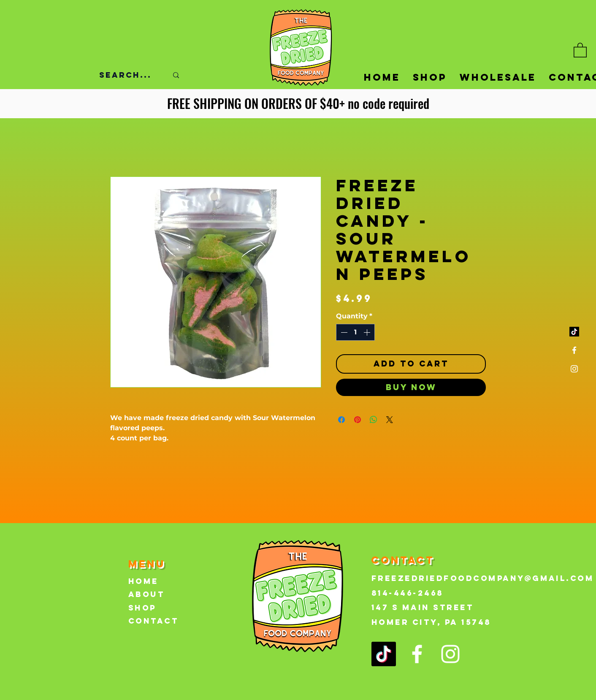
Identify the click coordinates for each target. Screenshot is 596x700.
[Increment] (368, 332)
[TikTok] (574, 332)
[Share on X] (390, 420)
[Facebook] (574, 350)
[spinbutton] (355, 332)
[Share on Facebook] (341, 420)
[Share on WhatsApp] (374, 420)
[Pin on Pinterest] (358, 420)
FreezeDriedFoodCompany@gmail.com (483, 578)
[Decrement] (343, 332)
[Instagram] (574, 369)
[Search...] (127, 75)
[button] (580, 50)
